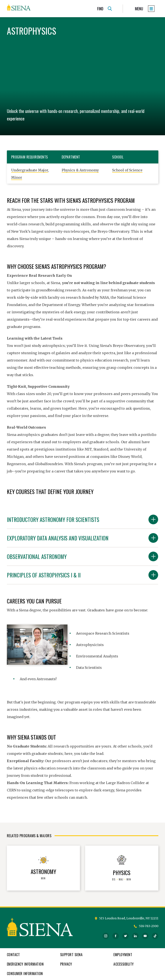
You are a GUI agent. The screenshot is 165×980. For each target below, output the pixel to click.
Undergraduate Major (30, 170)
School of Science (127, 170)
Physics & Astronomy (80, 170)
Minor (17, 177)
